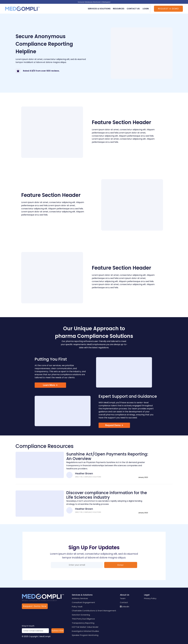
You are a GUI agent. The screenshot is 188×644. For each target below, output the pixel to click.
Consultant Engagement (83, 602)
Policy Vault (77, 607)
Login (146, 9)
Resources (119, 9)
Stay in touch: (28, 626)
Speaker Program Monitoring (85, 635)
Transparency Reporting (83, 623)
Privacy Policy (150, 598)
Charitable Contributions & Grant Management (94, 611)
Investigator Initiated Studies (85, 631)
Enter (121, 565)
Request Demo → (114, 425)
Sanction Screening (81, 615)
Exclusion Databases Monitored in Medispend (94, 2)
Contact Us (133, 9)
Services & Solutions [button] (99, 9)
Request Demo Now (35, 606)
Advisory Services (80, 598)
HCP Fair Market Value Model (85, 627)
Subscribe (58, 631)
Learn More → (50, 385)
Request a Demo (168, 9)
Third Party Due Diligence (83, 619)
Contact (124, 602)
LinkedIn (125, 607)
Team (123, 598)
